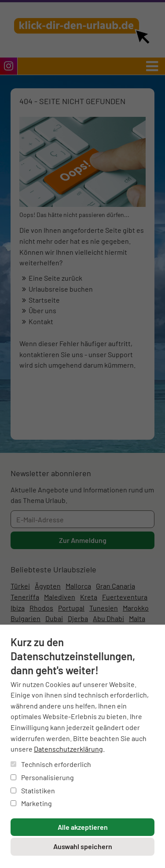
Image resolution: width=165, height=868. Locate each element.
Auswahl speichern (83, 846)
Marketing (31, 803)
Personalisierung (42, 777)
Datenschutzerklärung (68, 749)
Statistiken (33, 790)
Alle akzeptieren (83, 827)
